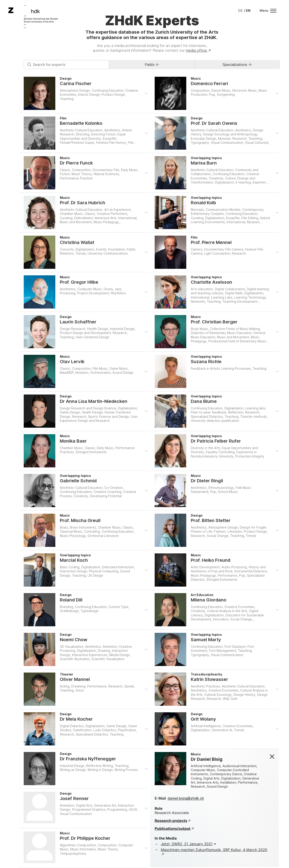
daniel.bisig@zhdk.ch (186, 798)
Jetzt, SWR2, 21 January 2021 (187, 844)
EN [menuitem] (248, 10)
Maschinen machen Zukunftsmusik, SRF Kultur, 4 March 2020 (214, 850)
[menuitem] (240, 10)
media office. (197, 50)
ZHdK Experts (152, 20)
